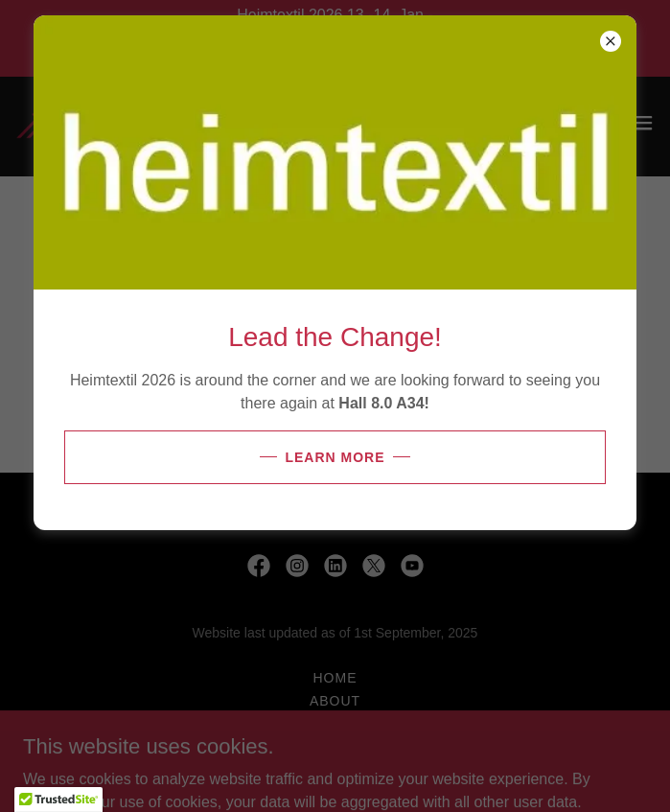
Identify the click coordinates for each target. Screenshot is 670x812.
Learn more (335, 457)
